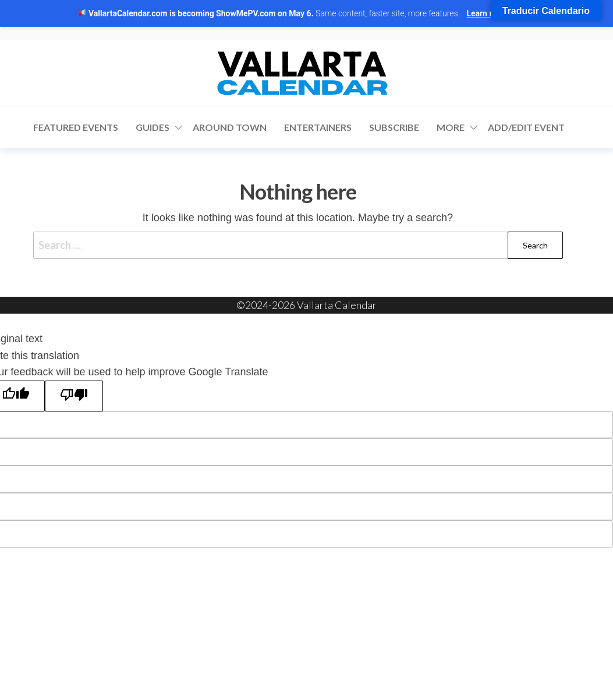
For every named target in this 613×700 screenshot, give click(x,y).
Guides (153, 127)
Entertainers (318, 127)
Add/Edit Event (526, 127)
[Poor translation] (74, 396)
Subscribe (394, 127)
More (451, 127)
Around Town (230, 127)
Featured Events (76, 127)
